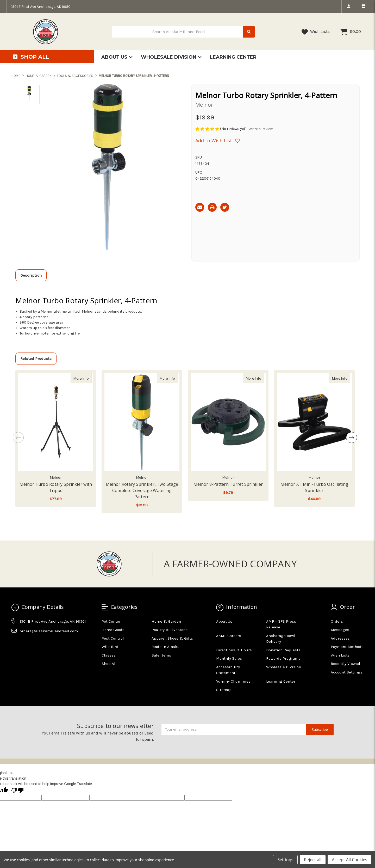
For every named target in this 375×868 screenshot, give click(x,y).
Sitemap (224, 690)
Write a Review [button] (261, 129)
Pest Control (113, 638)
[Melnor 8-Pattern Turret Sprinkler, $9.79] (228, 422)
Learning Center (233, 57)
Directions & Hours (234, 650)
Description (31, 275)
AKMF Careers (229, 636)
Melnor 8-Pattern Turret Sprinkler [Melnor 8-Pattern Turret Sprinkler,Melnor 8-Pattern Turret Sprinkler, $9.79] (228, 484)
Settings (285, 860)
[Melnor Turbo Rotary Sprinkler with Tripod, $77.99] (56, 422)
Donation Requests (283, 650)
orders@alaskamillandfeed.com (49, 631)
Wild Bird (110, 647)
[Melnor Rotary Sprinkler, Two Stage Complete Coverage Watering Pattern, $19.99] (142, 422)
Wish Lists (316, 32)
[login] (349, 7)
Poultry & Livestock (170, 630)
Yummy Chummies (233, 681)
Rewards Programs (283, 658)
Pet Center (111, 621)
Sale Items (161, 655)
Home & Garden (166, 621)
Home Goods (113, 630)
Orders (337, 621)
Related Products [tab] (36, 359)
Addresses (340, 638)
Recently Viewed (345, 664)
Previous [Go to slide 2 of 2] (18, 438)
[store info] (363, 7)
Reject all (313, 860)
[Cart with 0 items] (351, 32)
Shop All (109, 664)
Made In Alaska (165, 647)
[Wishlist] (218, 141)
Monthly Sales (229, 658)
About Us (117, 57)
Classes (109, 655)
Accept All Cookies (349, 860)
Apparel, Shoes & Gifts (172, 638)
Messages (340, 630)
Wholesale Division (171, 57)
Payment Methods (347, 647)
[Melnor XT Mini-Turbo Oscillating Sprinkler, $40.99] (314, 422)
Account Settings (347, 672)
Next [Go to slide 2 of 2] (352, 438)
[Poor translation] (17, 791)
